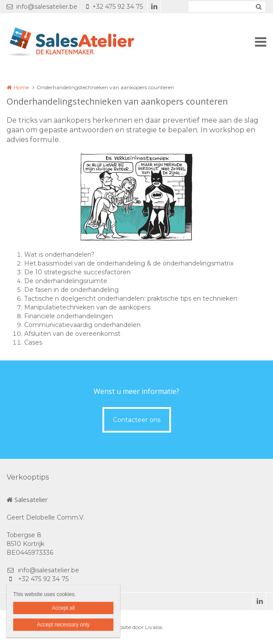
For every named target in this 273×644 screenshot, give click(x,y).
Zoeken (258, 7)
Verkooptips (28, 477)
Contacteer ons (137, 420)
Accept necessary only (63, 625)
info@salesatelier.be (42, 7)
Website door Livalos (137, 627)
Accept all (63, 608)
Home (21, 87)
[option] (137, 197)
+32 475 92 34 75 (115, 7)
